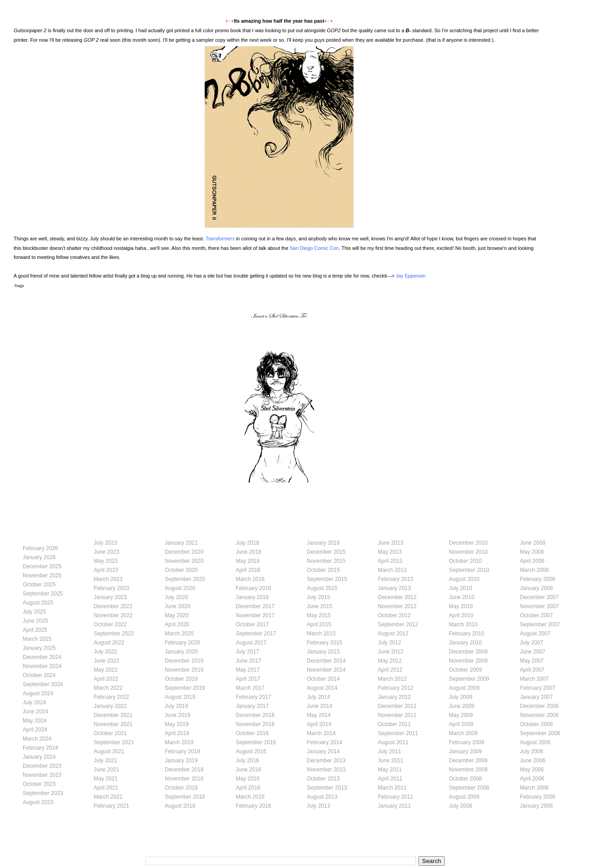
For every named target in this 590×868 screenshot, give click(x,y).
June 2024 (35, 712)
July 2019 (176, 706)
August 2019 (180, 697)
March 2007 (534, 679)
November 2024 (42, 666)
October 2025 (39, 585)
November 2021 (113, 724)
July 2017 (248, 652)
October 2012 (395, 615)
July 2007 (532, 643)
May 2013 (390, 552)
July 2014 (318, 697)
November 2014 (326, 670)
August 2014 (322, 688)
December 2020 (184, 552)
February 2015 (324, 643)
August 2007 (535, 634)
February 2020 (182, 643)
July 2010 (460, 588)
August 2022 (109, 643)
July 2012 (390, 643)
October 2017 (253, 624)
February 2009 (467, 742)
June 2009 (462, 706)
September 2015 (327, 579)
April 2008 (532, 561)
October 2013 (323, 779)
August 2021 (109, 751)
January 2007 (537, 697)
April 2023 (106, 570)
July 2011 (390, 751)
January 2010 (465, 643)
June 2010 (462, 597)
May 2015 (319, 615)
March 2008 (534, 570)
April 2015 (319, 624)
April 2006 (532, 779)
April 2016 (248, 788)
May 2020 (177, 615)
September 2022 (114, 634)
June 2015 (320, 606)
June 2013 (391, 543)
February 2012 (396, 688)
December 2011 (397, 706)
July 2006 (532, 751)
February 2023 (112, 588)
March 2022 (108, 688)
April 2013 (390, 561)
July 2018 (248, 543)
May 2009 (461, 715)
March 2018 (250, 579)
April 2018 (248, 570)
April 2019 (177, 733)
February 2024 (40, 748)
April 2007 (532, 670)
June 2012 (391, 652)
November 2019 (184, 670)
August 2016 (251, 751)
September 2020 (185, 579)
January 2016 (323, 543)
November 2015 (326, 561)
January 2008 (537, 588)
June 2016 (249, 770)
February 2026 (40, 548)
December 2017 (255, 606)
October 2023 (39, 784)
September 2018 (185, 797)
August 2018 (180, 806)
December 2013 (326, 761)
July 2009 (460, 697)
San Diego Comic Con (314, 248)
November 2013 (326, 770)
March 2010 (463, 624)
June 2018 (249, 552)
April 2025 (35, 630)
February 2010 (467, 634)
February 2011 (396, 797)
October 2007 (537, 615)
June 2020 (177, 606)
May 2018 (248, 561)
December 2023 (42, 766)
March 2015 (321, 634)
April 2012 (390, 670)
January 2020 (181, 652)
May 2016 (248, 779)
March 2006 (534, 788)
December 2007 (539, 597)
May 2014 (319, 715)
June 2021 (107, 770)
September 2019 (185, 688)
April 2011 (390, 779)
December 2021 (113, 715)
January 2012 (395, 697)
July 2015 (318, 597)
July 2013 (318, 806)
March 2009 (463, 733)
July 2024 (34, 702)
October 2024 (39, 675)
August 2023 (38, 802)
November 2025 (42, 575)
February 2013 (396, 579)
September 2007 (540, 624)
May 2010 (461, 606)
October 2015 (323, 570)
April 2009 (461, 724)
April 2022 (106, 679)
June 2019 (177, 715)
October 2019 (181, 679)
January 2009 (465, 751)
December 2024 (42, 657)
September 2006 (540, 733)
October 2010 (465, 561)
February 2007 (538, 688)
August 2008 (464, 797)
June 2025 (35, 621)
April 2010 (461, 615)
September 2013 (327, 788)
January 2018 (253, 597)
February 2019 (182, 751)
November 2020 (184, 561)
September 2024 (43, 684)
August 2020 (180, 588)
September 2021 (114, 742)
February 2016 (254, 806)
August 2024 (38, 693)
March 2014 (321, 733)
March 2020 (179, 634)
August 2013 (322, 797)
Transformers (220, 239)
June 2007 (533, 652)
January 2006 (537, 806)
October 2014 (323, 679)
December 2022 (113, 606)
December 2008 (468, 761)
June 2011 (391, 761)
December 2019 (184, 661)
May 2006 (532, 770)
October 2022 (111, 624)
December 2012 (397, 597)
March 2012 (392, 679)
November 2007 (539, 606)
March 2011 (392, 788)
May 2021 (106, 779)
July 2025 (34, 612)
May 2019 (177, 724)
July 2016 (248, 761)
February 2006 (538, 797)
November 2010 (468, 552)
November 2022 (113, 615)
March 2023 (108, 579)
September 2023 (43, 793)
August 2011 (393, 742)
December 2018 (184, 770)
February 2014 (324, 742)
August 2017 (251, 643)
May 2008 (532, 552)
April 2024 (35, 730)
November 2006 (539, 715)
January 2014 (323, 751)
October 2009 (465, 670)
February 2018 (254, 588)
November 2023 (42, 775)
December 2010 (468, 543)
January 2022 (111, 706)
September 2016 (256, 742)
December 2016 (255, 715)
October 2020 (181, 570)
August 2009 (464, 688)
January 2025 (39, 648)
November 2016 (255, 724)
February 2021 (112, 806)
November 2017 (255, 615)
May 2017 (248, 670)
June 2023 (107, 552)
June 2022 (107, 661)
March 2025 (37, 639)
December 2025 (42, 566)
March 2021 (108, 797)
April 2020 (177, 624)
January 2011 (395, 806)
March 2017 (250, 688)
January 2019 (181, 761)
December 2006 (539, 706)
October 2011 (395, 724)
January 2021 (181, 543)
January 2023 (111, 597)
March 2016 (250, 797)
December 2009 (468, 652)
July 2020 (176, 597)
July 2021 (106, 761)
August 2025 (38, 603)
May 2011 (390, 770)
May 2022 (106, 670)
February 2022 (112, 697)
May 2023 (106, 561)
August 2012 (393, 634)
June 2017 (249, 661)
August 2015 (322, 588)
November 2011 (397, 715)
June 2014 (320, 706)
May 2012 (390, 661)
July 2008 (460, 806)
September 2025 (43, 594)
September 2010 (469, 570)
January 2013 (395, 588)
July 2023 (106, 543)
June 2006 (533, 761)
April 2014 (319, 724)
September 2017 (256, 634)
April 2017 (248, 679)
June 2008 (533, 543)
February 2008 (538, 579)
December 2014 (326, 661)
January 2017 (253, 706)
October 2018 (181, 788)
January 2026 (39, 557)
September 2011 (398, 733)
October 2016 (253, 733)
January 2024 (39, 757)
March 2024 (37, 739)
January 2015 (323, 652)
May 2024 (35, 721)
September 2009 (469, 679)
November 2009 (468, 661)
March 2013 (392, 570)
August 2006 (535, 742)
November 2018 (184, 779)
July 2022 (106, 652)
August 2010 (464, 579)
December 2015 (326, 552)
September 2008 (469, 788)
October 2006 (537, 724)
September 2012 (398, 624)
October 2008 (465, 779)
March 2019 (179, 742)
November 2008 (468, 770)
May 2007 (532, 661)
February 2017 (254, 697)
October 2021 (111, 733)
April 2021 (106, 788)
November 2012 (397, 606)
